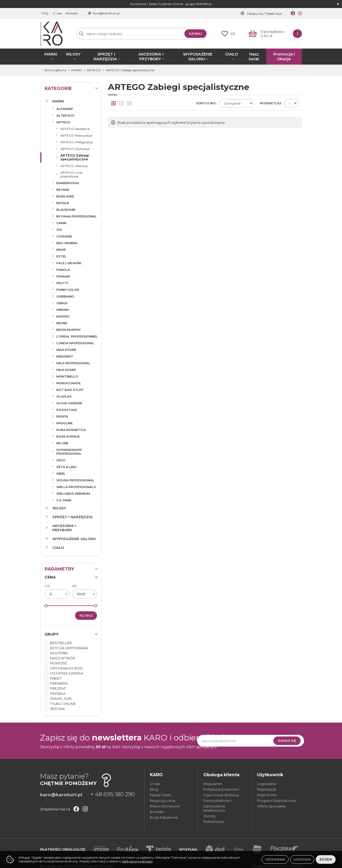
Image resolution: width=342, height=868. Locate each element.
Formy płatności (217, 800)
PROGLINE (65, 423)
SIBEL (61, 474)
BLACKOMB (66, 210)
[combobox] (237, 103)
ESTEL (61, 256)
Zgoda (326, 859)
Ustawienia (275, 859)
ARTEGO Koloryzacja (76, 136)
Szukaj (195, 34)
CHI (59, 230)
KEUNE (62, 323)
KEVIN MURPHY (69, 330)
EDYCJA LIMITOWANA (69, 648)
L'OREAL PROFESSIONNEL (77, 336)
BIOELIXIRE (65, 196)
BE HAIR (63, 190)
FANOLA (63, 270)
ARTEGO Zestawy (74, 166)
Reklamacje (214, 822)
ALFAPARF (65, 109)
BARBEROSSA (68, 183)
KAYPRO (63, 316)
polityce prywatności (137, 861)
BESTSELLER (61, 643)
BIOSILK (63, 203)
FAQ (45, 13)
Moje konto (267, 795)
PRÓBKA (58, 693)
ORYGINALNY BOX (66, 668)
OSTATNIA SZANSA (67, 673)
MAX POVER (66, 350)
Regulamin (213, 784)
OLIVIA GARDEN (69, 403)
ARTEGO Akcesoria (75, 129)
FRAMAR (63, 276)
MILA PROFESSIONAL (73, 363)
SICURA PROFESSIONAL (75, 480)
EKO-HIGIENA (67, 243)
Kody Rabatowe (164, 817)
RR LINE (62, 443)
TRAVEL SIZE (61, 699)
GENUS (62, 303)
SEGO (61, 460)
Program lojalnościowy (277, 800)
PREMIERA (59, 683)
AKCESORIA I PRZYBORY (151, 57)
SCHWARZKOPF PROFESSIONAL (69, 452)
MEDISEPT (65, 356)
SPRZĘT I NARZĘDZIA (105, 57)
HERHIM (63, 310)
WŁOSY (73, 54)
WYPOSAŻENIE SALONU (198, 57)
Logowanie (267, 784)
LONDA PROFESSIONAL (75, 343)
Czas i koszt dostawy (221, 795)
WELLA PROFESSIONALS (76, 487)
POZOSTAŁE (67, 410)
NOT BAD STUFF (70, 390)
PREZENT (58, 688)
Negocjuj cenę (163, 800)
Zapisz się (287, 741)
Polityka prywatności (221, 789)
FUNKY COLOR (68, 290)
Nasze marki (161, 795)
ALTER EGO (65, 116)
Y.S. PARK (64, 500)
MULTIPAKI (59, 653)
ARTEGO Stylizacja (75, 149)
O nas (57, 13)
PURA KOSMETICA (71, 430)
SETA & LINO (67, 467)
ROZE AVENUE (68, 437)
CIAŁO (232, 54)
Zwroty (209, 816)
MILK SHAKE (66, 370)
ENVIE (61, 250)
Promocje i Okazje (284, 57)
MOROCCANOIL (69, 383)
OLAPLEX (64, 397)
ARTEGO (63, 122)
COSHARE (64, 236)
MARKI (51, 54)
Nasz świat (254, 57)
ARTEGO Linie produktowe (71, 175)
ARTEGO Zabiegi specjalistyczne (75, 157)
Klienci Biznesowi (165, 806)
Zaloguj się (255, 14)
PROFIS (62, 417)
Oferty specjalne (271, 806)
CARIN (61, 223)
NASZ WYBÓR (63, 658)
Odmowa (302, 859)
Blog (154, 789)
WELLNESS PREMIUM (73, 494)
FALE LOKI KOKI (69, 263)
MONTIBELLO (67, 376)
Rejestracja (274, 14)
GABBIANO (65, 296)
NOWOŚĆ (59, 663)
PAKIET (56, 678)
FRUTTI (62, 283)
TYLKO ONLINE (63, 704)
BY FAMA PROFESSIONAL (77, 216)
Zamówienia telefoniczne (214, 808)
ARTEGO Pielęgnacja (77, 142)
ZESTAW (57, 709)
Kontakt (72, 13)
